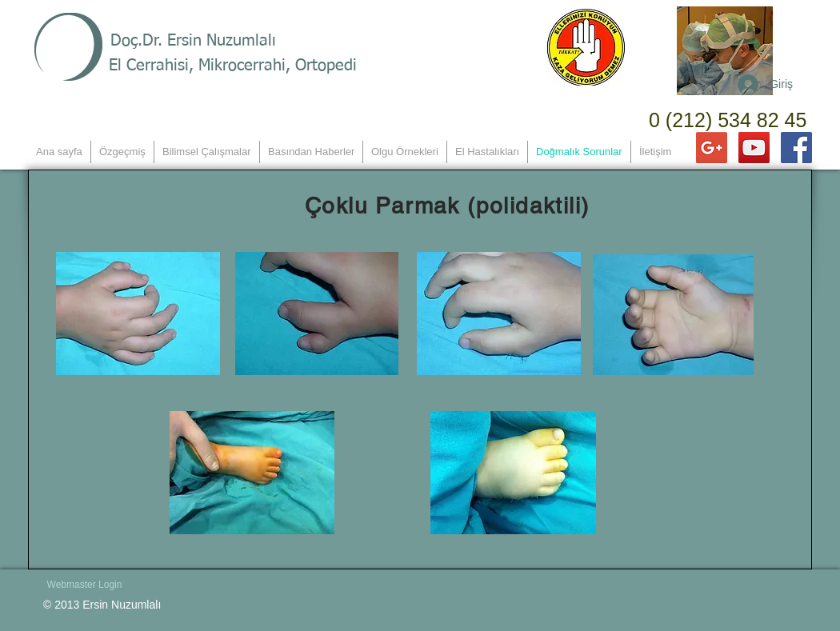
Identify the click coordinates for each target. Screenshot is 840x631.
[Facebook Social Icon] (796, 148)
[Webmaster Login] (84, 585)
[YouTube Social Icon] (754, 148)
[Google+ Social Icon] (712, 148)
